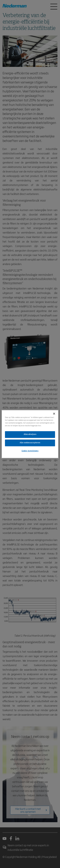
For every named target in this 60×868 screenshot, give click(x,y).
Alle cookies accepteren (30, 443)
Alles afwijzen (30, 434)
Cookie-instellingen (30, 451)
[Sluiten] (54, 414)
